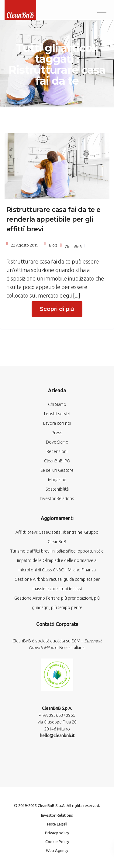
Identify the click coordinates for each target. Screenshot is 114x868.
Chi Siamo (57, 404)
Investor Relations (57, 499)
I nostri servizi (57, 414)
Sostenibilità (57, 489)
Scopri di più (57, 309)
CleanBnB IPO (57, 461)
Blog (53, 245)
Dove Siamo (57, 442)
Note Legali (57, 824)
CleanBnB (73, 247)
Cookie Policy (57, 842)
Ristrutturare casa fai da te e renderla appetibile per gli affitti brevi (53, 219)
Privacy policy (57, 833)
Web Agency (57, 850)
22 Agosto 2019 (25, 245)
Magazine (57, 480)
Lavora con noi (57, 423)
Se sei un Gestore (57, 470)
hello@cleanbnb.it (57, 736)
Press (57, 433)
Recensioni (57, 451)
